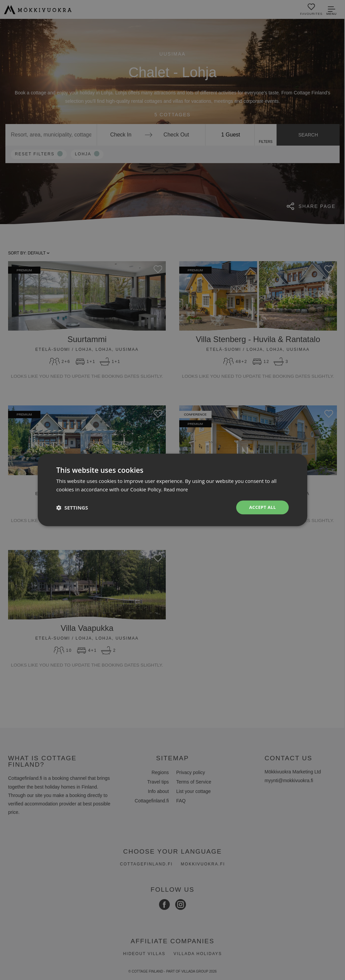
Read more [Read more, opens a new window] (177, 489)
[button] (72, 508)
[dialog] (172, 490)
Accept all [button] (262, 507)
